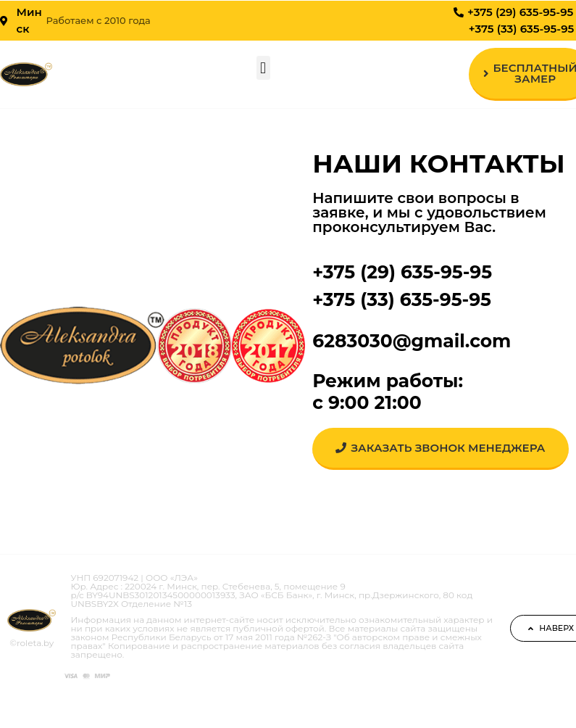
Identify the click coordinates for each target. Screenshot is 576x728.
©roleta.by (32, 643)
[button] (263, 68)
